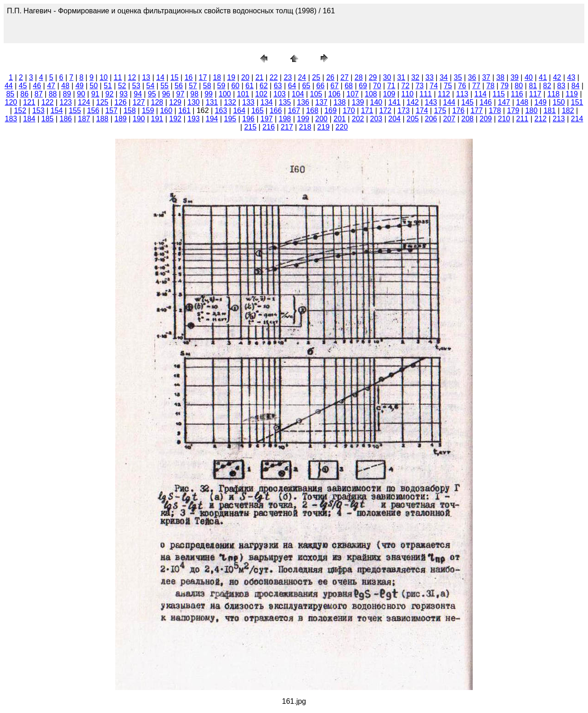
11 (118, 77)
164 (239, 110)
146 (486, 102)
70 (377, 86)
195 (230, 119)
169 (331, 110)
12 (132, 77)
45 (23, 86)
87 (39, 94)
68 (349, 86)
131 (212, 102)
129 (175, 102)
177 (477, 110)
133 (248, 102)
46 (37, 86)
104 (298, 94)
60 (235, 86)
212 (540, 119)
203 (376, 119)
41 (543, 77)
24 (302, 77)
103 (280, 94)
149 (540, 102)
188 (102, 119)
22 (274, 77)
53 (136, 86)
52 (122, 86)
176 (458, 110)
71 (391, 86)
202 (358, 119)
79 (504, 86)
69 (363, 86)
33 (430, 77)
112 (444, 94)
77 (476, 86)
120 (11, 102)
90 (81, 94)
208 (467, 119)
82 (547, 86)
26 (330, 77)
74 (434, 86)
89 (67, 94)
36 (472, 77)
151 (577, 102)
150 (559, 102)
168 (312, 110)
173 (404, 110)
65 (306, 86)
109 (389, 94)
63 (278, 86)
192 (175, 119)
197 (267, 119)
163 (221, 110)
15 (175, 77)
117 (535, 94)
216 (269, 127)
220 (342, 127)
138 (340, 102)
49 (79, 86)
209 (486, 119)
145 (467, 102)
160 (166, 110)
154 (57, 110)
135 (285, 102)
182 (568, 110)
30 (387, 77)
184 (29, 119)
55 (164, 86)
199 (303, 119)
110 (408, 94)
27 (345, 77)
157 (111, 110)
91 (95, 94)
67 (334, 86)
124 (84, 102)
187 (84, 119)
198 (285, 119)
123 (66, 102)
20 (245, 77)
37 (486, 77)
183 (11, 119)
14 (160, 77)
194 (212, 119)
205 (413, 119)
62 (264, 86)
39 (514, 77)
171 (367, 110)
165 (257, 110)
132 (230, 102)
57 (193, 86)
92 (109, 94)
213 (559, 119)
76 (462, 86)
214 (577, 119)
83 (561, 86)
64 (292, 86)
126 (121, 102)
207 (449, 119)
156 (93, 110)
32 (415, 77)
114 (481, 94)
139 (358, 102)
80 (519, 86)
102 (262, 94)
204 (394, 119)
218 (305, 127)
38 (500, 77)
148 (523, 102)
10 (104, 77)
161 (184, 110)
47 (51, 86)
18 (217, 77)
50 (94, 86)
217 (287, 127)
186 (66, 119)
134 (267, 102)
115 (499, 94)
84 (576, 86)
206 (431, 119)
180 (531, 110)
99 (209, 94)
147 (504, 102)
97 (181, 94)
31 (401, 77)
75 (448, 86)
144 (449, 102)
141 (394, 102)
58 (207, 86)
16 (189, 77)
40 (529, 77)
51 (108, 86)
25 (316, 77)
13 (146, 77)
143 (431, 102)
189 (121, 119)
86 (24, 94)
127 (139, 102)
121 (29, 102)
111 (426, 94)
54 (150, 86)
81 (533, 86)
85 (10, 94)
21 (260, 77)
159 (148, 110)
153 (38, 110)
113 (462, 94)
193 (194, 119)
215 (251, 127)
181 (550, 110)
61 (249, 86)
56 (179, 86)
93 (124, 94)
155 (75, 110)
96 (166, 94)
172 (385, 110)
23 (288, 77)
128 (157, 102)
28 (359, 77)
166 (276, 110)
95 (152, 94)
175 (440, 110)
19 (231, 77)
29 (373, 77)
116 (517, 94)
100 (225, 94)
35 (458, 77)
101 (243, 94)
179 (513, 110)
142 (413, 102)
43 (571, 77)
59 (221, 86)
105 (316, 94)
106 (335, 94)
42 (557, 77)
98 (194, 94)
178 (495, 110)
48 (65, 86)
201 (340, 119)
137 (321, 102)
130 (194, 102)
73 (419, 86)
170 (349, 110)
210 (504, 119)
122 (48, 102)
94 (138, 94)
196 (248, 119)
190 (139, 119)
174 (422, 110)
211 (523, 119)
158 (130, 110)
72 (406, 86)
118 (554, 94)
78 (491, 86)
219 (324, 127)
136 (303, 102)
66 (320, 86)
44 (9, 86)
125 (102, 102)
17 (203, 77)
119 (572, 94)
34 (444, 77)
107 (353, 94)
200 (321, 119)
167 (294, 110)
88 (53, 94)
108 (371, 94)
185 (48, 119)
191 (157, 119)
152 (20, 110)
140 (376, 102)
